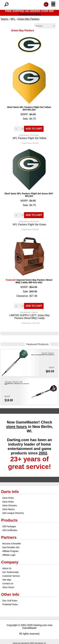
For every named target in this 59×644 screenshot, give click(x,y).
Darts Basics (9, 509)
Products (9, 520)
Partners (9, 537)
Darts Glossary (10, 505)
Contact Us (8, 583)
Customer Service (11, 576)
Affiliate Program (10, 551)
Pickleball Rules (10, 604)
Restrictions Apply (30, 14)
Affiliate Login (9, 555)
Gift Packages (9, 526)
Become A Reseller (12, 544)
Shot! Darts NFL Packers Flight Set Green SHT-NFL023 (29, 195)
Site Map (7, 580)
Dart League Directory (13, 513)
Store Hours (8, 587)
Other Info (10, 594)
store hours (17, 427)
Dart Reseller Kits (11, 547)
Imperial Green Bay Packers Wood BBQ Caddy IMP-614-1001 (29, 281)
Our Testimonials (11, 572)
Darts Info (10, 492)
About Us (7, 568)
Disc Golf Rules (10, 601)
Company (10, 562)
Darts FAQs (8, 498)
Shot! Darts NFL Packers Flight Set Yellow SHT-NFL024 (29, 108)
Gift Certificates (10, 530)
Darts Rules (8, 502)
